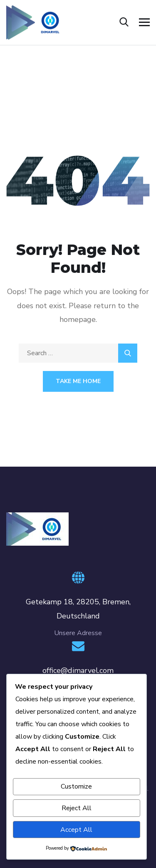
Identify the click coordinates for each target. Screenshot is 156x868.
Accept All (76, 830)
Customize (76, 786)
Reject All (77, 808)
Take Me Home (78, 381)
